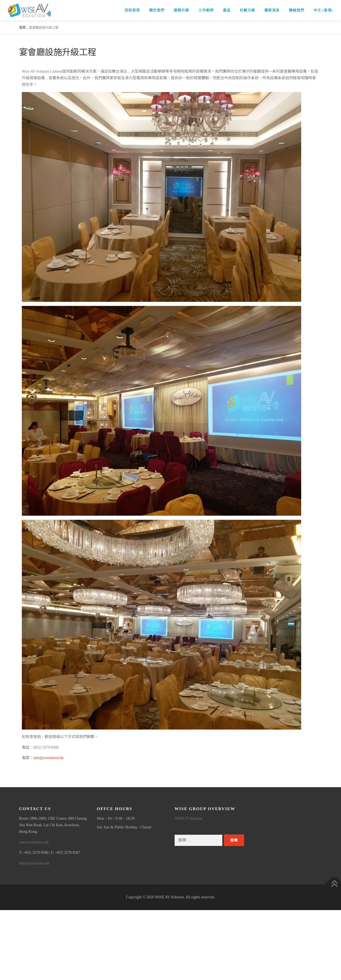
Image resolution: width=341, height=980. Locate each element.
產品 (227, 10)
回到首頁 (132, 10)
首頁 (22, 28)
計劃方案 (247, 10)
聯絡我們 (297, 10)
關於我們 (157, 10)
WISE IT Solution (189, 818)
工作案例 (206, 10)
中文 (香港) (323, 10)
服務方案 (181, 10)
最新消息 (272, 10)
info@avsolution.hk (48, 758)
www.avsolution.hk (34, 842)
